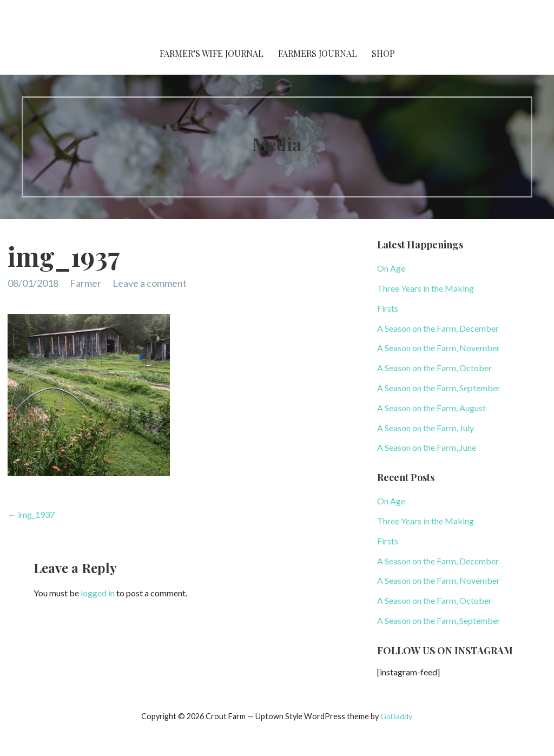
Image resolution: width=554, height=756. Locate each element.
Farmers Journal (318, 53)
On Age (391, 268)
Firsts (388, 308)
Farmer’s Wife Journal (212, 53)
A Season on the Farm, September (439, 388)
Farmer (85, 283)
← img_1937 (31, 514)
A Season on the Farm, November (438, 348)
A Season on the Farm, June (427, 447)
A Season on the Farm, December (438, 328)
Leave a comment (150, 283)
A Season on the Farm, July (426, 428)
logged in (98, 593)
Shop (383, 53)
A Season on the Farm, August (431, 408)
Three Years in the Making (426, 288)
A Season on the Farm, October (434, 368)
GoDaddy (396, 716)
